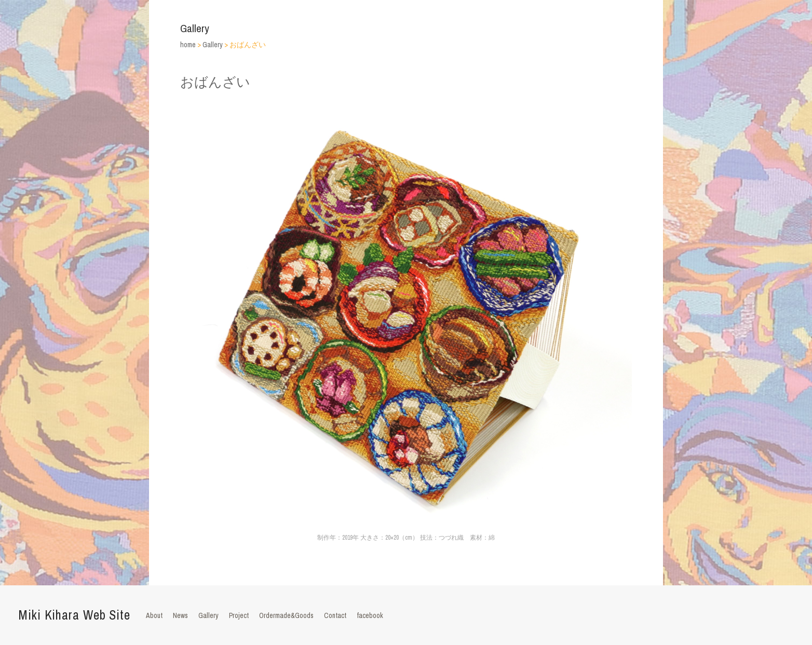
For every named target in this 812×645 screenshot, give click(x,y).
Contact (335, 615)
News (180, 615)
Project (239, 615)
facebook (370, 615)
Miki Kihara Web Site (74, 615)
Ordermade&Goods (286, 615)
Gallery (208, 615)
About (154, 615)
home (188, 45)
